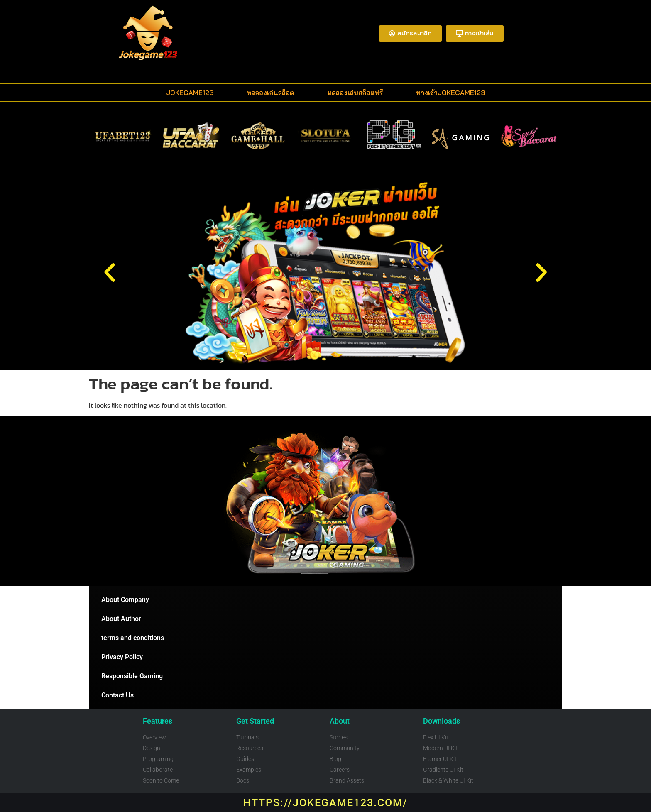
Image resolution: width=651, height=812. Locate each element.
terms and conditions (133, 638)
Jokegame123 (190, 93)
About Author (121, 619)
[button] (110, 273)
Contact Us (117, 695)
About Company (125, 600)
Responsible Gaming (132, 676)
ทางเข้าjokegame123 (450, 93)
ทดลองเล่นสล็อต (270, 93)
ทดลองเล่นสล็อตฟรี (355, 93)
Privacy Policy (122, 657)
